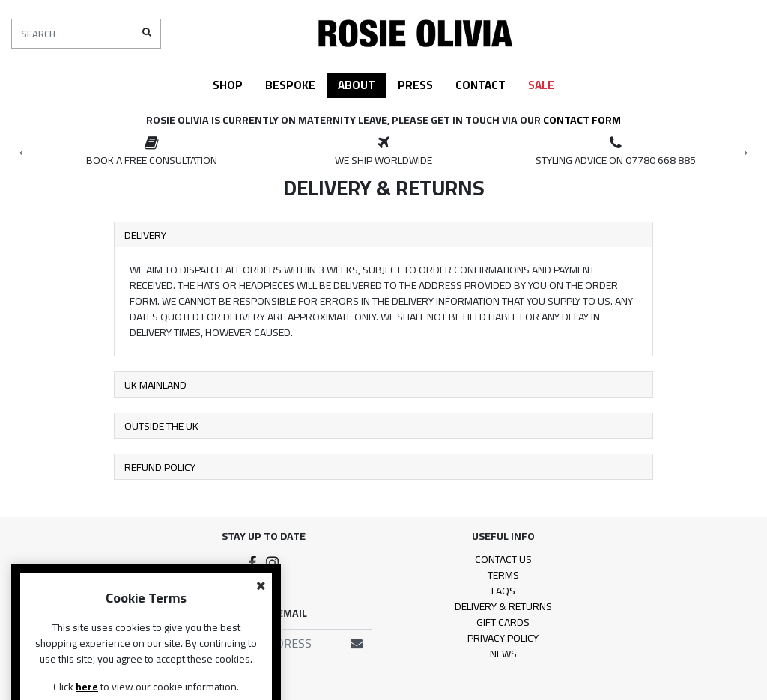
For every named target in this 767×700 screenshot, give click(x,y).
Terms (503, 575)
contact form (582, 120)
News (503, 654)
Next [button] (743, 152)
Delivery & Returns (503, 606)
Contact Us (503, 559)
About (357, 85)
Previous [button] (24, 152)
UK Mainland (155, 385)
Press (415, 85)
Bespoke (290, 85)
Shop (228, 85)
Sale (541, 85)
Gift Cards (503, 622)
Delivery (145, 235)
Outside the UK (161, 426)
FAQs (503, 591)
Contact (480, 85)
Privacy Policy (503, 638)
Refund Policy (160, 467)
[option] (151, 152)
